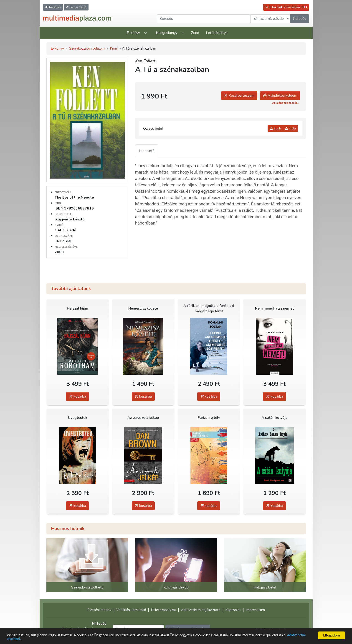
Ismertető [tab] (147, 151)
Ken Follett (145, 61)
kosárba (77, 397)
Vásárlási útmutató (131, 610)
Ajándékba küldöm (280, 96)
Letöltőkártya (217, 33)
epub (275, 128)
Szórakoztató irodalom (87, 48)
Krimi (114, 48)
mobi (290, 128)
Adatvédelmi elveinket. (25, 639)
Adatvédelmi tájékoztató (201, 610)
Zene (195, 33)
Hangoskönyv (167, 33)
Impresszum (255, 610)
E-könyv (133, 33)
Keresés (300, 19)
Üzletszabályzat (163, 610)
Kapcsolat (233, 610)
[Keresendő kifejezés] (204, 19)
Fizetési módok (99, 610)
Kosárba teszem (239, 96)
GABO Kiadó (65, 230)
